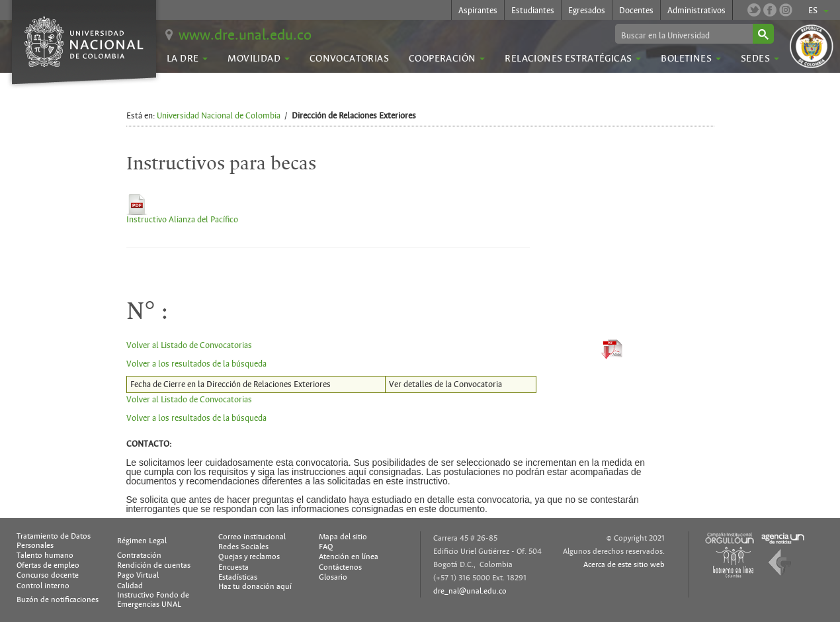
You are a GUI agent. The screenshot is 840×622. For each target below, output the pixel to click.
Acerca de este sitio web (624, 564)
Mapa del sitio (343, 537)
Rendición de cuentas (154, 565)
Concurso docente (48, 575)
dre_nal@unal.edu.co (470, 591)
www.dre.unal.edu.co (245, 35)
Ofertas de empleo (48, 565)
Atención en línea (349, 556)
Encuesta (233, 567)
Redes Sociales (243, 547)
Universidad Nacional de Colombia (219, 116)
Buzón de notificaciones (58, 600)
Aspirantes (478, 11)
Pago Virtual (138, 575)
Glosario (333, 577)
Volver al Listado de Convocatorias (189, 345)
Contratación (139, 555)
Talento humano (45, 555)
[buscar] (683, 35)
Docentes (636, 11)
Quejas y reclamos (249, 556)
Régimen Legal (142, 541)
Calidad (130, 586)
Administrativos (696, 11)
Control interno (43, 586)
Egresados (587, 11)
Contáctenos (340, 567)
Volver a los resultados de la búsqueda (196, 364)
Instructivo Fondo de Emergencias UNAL (153, 600)
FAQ (326, 547)
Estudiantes (533, 11)
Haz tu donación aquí (255, 586)
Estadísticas (238, 577)
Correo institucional (252, 537)
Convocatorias (349, 58)
